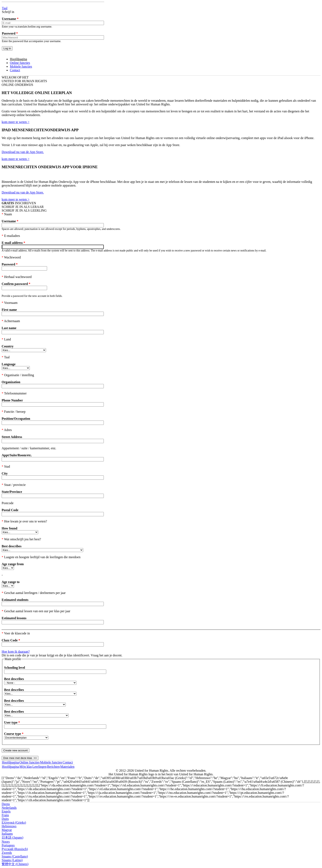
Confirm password (16, 284)
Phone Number (12, 400)
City (5, 473)
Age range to (11, 582)
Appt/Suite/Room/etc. (17, 455)
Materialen (67, 767)
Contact (15, 70)
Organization (11, 382)
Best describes (12, 546)
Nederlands (9, 808)
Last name (9, 328)
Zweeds (7, 853)
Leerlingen (39, 767)
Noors (6, 842)
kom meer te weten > (16, 122)
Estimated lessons (14, 618)
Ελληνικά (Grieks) (14, 822)
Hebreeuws (9, 826)
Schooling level (15, 668)
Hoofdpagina (18, 59)
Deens (6, 804)
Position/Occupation (16, 419)
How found (9, 528)
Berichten (53, 767)
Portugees (8, 845)
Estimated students (15, 600)
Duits (5, 819)
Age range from (13, 564)
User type (12, 722)
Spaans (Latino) (12, 860)
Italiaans (7, 834)
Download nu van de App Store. (23, 152)
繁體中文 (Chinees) (15, 864)
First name (9, 310)
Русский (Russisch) (15, 849)
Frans (5, 815)
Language (9, 364)
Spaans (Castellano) (15, 856)
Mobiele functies (21, 66)
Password (10, 33)
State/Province (12, 492)
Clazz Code (11, 640)
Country (8, 346)
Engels (6, 811)
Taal (5, 8)
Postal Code (10, 510)
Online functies (20, 63)
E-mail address (13, 243)
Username (10, 19)
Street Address (12, 437)
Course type (14, 734)
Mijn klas (26, 767)
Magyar (7, 830)
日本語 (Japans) (12, 837)
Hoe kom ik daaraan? (16, 652)
